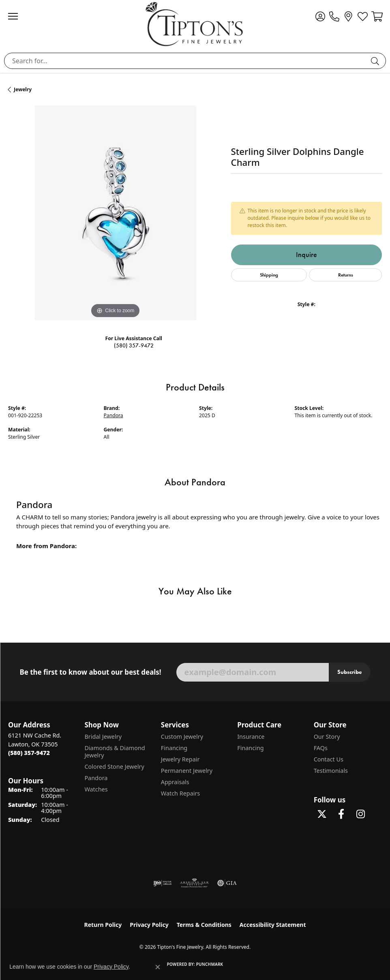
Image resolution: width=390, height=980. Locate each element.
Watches (96, 789)
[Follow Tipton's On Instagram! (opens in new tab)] (361, 814)
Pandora (114, 415)
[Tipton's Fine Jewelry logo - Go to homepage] (195, 24)
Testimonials (331, 771)
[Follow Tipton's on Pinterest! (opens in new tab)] (322, 834)
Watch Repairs (180, 793)
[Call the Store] (29, 753)
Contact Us (329, 759)
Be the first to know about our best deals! (90, 672)
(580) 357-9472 (134, 346)
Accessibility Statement (273, 925)
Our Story (327, 737)
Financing (174, 748)
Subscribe (350, 672)
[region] (116, 213)
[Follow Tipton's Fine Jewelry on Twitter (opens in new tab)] (322, 814)
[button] (320, 16)
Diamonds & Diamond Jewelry (115, 752)
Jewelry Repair (180, 759)
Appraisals (175, 782)
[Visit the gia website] (227, 883)
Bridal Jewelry (103, 737)
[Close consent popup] (158, 967)
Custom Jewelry (182, 737)
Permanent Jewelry (187, 771)
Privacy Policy (149, 925)
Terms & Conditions (204, 925)
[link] (334, 16)
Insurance (251, 737)
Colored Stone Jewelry (114, 767)
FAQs (321, 748)
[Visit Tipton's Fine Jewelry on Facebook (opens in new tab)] (341, 814)
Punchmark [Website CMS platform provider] (210, 964)
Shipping (269, 275)
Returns (346, 275)
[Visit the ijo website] (162, 883)
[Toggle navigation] (17, 16)
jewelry (23, 89)
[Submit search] (376, 61)
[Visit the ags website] (195, 883)
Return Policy (103, 925)
